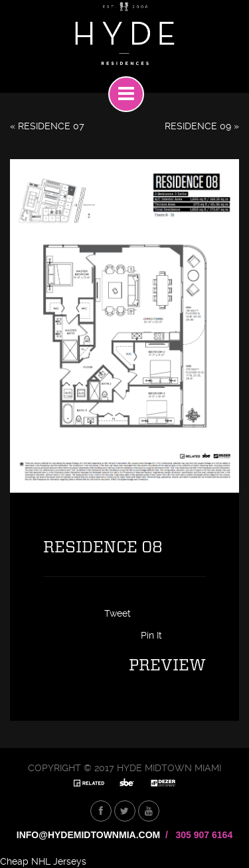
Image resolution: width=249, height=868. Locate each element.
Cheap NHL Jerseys (43, 861)
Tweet (118, 613)
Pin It (151, 635)
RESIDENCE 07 (51, 126)
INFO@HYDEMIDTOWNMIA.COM (88, 835)
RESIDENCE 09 (198, 126)
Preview (167, 666)
